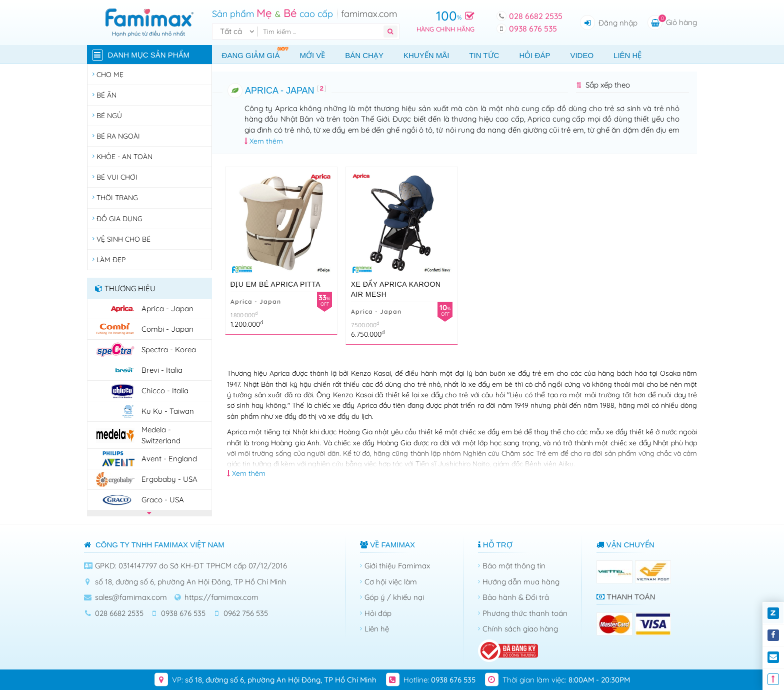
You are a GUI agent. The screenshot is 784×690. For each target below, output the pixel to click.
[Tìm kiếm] (323, 32)
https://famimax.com (221, 597)
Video (582, 55)
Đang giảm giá (256, 53)
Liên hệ (627, 55)
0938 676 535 (533, 29)
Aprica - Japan (256, 301)
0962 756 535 (246, 613)
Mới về (312, 55)
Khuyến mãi (426, 55)
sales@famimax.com (131, 597)
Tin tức (484, 55)
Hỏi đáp (534, 55)
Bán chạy (364, 55)
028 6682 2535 (536, 16)
